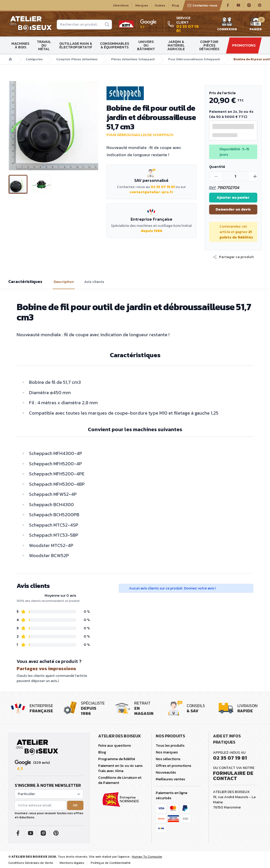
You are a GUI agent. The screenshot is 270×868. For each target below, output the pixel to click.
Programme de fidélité (117, 759)
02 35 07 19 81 (163, 187)
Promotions (244, 45)
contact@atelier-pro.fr (151, 192)
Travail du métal (44, 45)
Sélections (121, 5)
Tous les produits (170, 746)
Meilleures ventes (170, 779)
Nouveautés (166, 772)
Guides (160, 5)
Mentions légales (72, 863)
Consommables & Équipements (115, 45)
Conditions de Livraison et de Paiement (120, 780)
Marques (142, 5)
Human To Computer (147, 857)
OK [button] (75, 805)
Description (64, 282)
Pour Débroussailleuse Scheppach (194, 59)
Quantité (217, 167)
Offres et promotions (173, 766)
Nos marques (167, 752)
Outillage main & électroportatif (76, 45)
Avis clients (94, 282)
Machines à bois (20, 45)
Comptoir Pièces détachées (209, 45)
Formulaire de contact (233, 776)
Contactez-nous (202, 5)
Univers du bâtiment (146, 45)
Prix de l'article (222, 93)
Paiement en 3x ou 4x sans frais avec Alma (120, 768)
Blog (175, 5)
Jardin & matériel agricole (176, 45)
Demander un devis (233, 209)
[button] (233, 257)
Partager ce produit (233, 257)
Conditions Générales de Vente (31, 863)
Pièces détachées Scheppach (133, 59)
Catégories (34, 59)
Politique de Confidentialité (111, 863)
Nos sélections (168, 759)
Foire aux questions (115, 746)
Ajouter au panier (233, 197)
